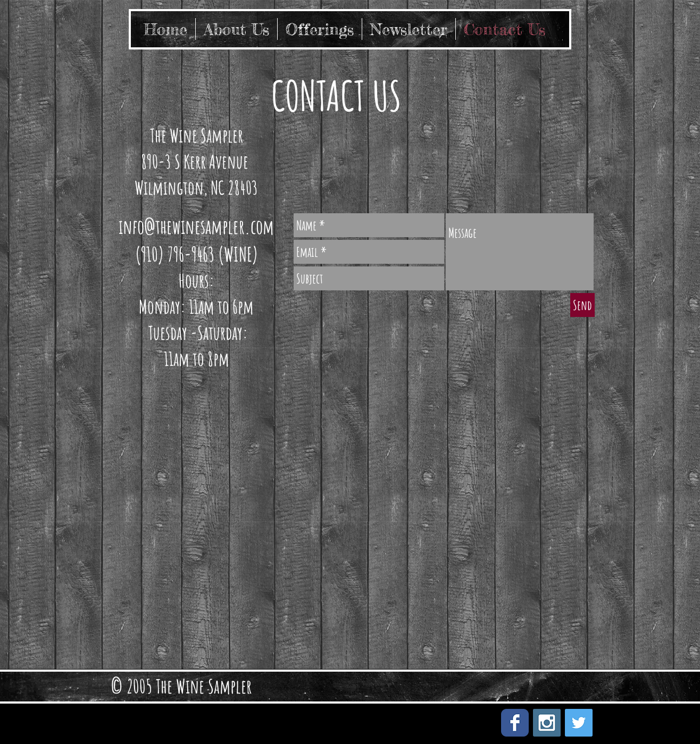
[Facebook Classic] (515, 723)
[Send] (582, 305)
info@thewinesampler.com (196, 226)
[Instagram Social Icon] (547, 723)
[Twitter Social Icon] (579, 723)
